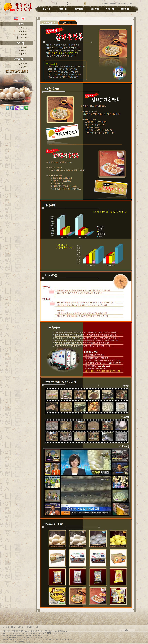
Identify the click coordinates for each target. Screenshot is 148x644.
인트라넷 (36, 627)
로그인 (102, 4)
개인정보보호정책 (25, 627)
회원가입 (109, 4)
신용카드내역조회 (128, 4)
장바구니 (116, 4)
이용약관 (14, 627)
